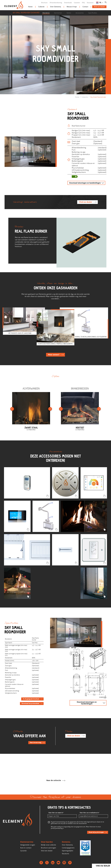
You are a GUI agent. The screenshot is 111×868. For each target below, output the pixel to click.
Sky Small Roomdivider (98, 97)
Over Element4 (56, 7)
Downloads (68, 3)
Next (50, 409)
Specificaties (93, 13)
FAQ (83, 3)
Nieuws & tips (72, 7)
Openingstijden (68, 851)
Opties (69, 13)
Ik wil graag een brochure (31, 699)
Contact (85, 7)
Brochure (44, 3)
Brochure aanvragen (49, 848)
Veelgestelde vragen (28, 845)
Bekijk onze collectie (48, 845)
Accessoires (80, 13)
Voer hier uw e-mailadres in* (90, 813)
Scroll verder (55, 79)
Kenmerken (58, 13)
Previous (12, 409)
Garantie (77, 3)
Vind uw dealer (99, 7)
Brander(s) (46, 13)
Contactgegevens (68, 848)
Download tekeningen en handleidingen (85, 183)
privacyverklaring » (57, 828)
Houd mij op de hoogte (96, 832)
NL (100, 3)
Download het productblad (30, 703)
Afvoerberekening (56, 3)
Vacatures (90, 3)
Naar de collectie (54, 780)
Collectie (41, 7)
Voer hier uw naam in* (56, 813)
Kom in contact (26, 848)
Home (30, 7)
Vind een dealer (47, 851)
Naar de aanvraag (36, 743)
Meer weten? (54, 355)
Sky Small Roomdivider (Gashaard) (26, 13)
